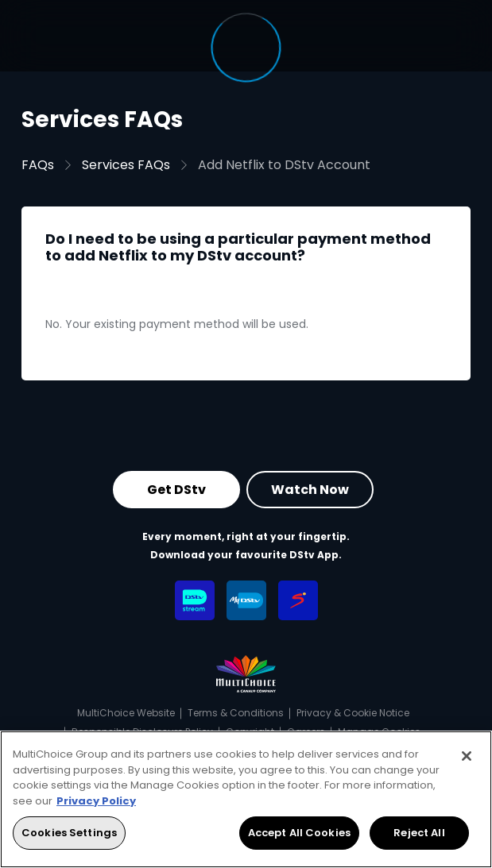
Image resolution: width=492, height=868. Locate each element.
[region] (246, 799)
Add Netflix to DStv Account (284, 165)
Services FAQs (126, 165)
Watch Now (310, 489)
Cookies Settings (69, 833)
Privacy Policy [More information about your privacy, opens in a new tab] (96, 801)
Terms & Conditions (236, 713)
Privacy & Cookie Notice (353, 713)
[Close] (467, 756)
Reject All (419, 833)
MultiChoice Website (126, 713)
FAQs (38, 165)
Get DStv (176, 489)
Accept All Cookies (299, 833)
